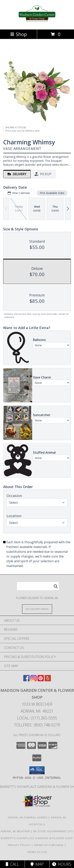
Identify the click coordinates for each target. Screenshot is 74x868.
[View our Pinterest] (41, 680)
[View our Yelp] (48, 680)
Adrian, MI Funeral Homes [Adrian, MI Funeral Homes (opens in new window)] (28, 817)
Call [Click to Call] (12, 864)
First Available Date (52, 193)
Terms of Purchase (49, 845)
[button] (37, 770)
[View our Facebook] (26, 680)
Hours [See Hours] (62, 864)
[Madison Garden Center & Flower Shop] (37, 24)
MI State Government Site (53, 831)
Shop (19, 34)
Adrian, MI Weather (15, 831)
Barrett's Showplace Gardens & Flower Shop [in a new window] (37, 838)
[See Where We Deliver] (37, 609)
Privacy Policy (19, 845)
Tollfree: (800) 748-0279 (37, 725)
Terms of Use (37, 852)
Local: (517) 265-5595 (37, 718)
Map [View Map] (37, 864)
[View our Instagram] (34, 680)
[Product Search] (38, 586)
